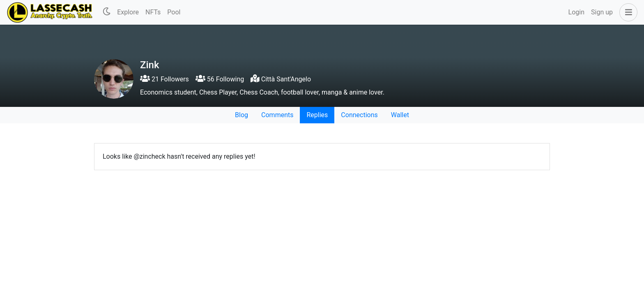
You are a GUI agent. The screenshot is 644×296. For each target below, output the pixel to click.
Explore (128, 12)
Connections (359, 115)
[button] (627, 12)
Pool (174, 12)
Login (576, 12)
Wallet (400, 115)
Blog (241, 115)
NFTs (153, 12)
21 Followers (164, 79)
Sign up (602, 12)
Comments (277, 115)
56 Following (220, 79)
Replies (317, 115)
